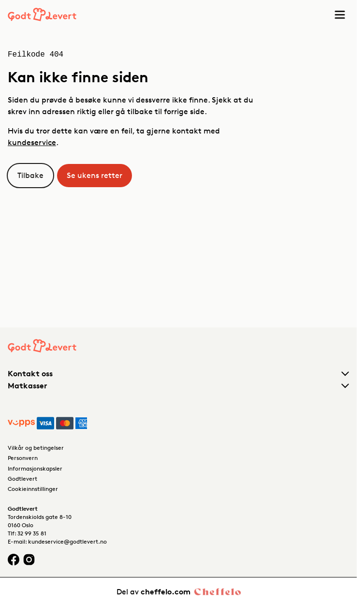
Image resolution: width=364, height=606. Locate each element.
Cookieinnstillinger (33, 489)
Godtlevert (22, 479)
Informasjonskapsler (35, 468)
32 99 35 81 (32, 533)
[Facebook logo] (14, 559)
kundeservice (32, 142)
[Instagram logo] (29, 559)
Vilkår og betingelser (36, 448)
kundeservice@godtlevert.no (67, 541)
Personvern (23, 458)
